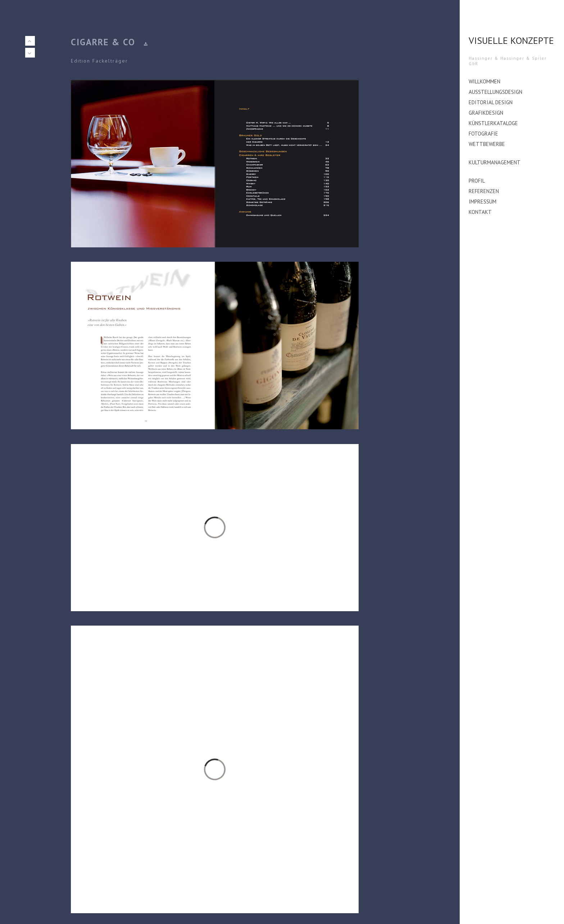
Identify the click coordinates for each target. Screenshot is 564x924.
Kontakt (480, 212)
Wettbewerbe (487, 144)
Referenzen (484, 191)
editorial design (491, 102)
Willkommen (485, 81)
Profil (477, 181)
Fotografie (483, 134)
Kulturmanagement (495, 162)
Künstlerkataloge (493, 123)
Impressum (483, 202)
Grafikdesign (486, 113)
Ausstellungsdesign (495, 92)
